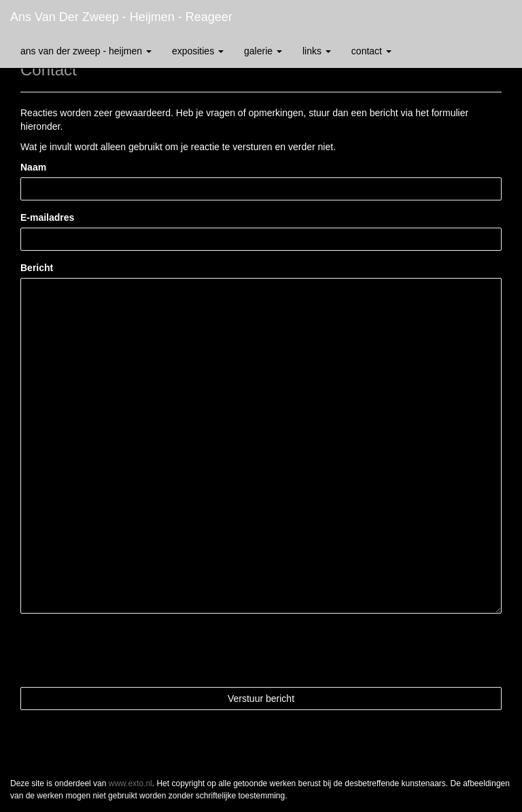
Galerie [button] (263, 51)
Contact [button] (371, 51)
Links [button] (317, 51)
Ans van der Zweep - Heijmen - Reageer (121, 17)
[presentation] (124, 650)
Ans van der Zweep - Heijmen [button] (86, 51)
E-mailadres (47, 217)
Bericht (37, 268)
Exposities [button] (198, 51)
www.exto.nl (130, 783)
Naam (33, 167)
